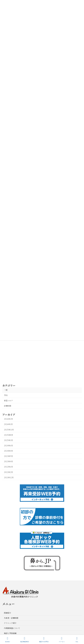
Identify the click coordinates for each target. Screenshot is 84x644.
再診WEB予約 (44, 640)
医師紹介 (8, 613)
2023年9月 (8, 456)
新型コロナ (8, 401)
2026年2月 (8, 419)
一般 (6, 390)
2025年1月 (8, 440)
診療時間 (8, 406)
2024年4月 (8, 451)
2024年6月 (8, 446)
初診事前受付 (25, 640)
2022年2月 (8, 472)
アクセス (62, 640)
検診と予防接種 (10, 633)
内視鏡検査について (12, 628)
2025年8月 (9, 435)
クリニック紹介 (10, 623)
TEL (77, 640)
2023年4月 (8, 462)
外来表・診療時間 (11, 618)
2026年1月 (8, 424)
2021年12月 (9, 477)
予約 (6, 395)
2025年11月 (9, 430)
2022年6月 (8, 467)
